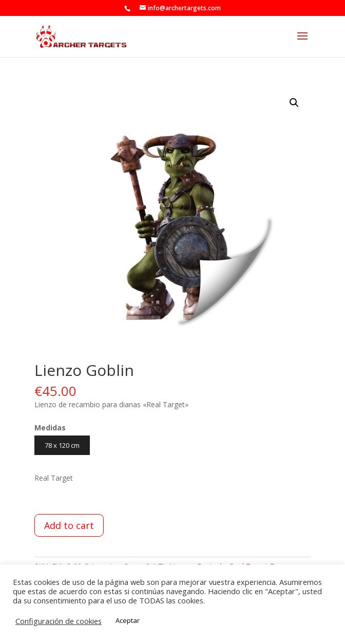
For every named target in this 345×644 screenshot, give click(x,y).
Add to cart (69, 525)
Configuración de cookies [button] (59, 621)
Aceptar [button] (128, 620)
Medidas (50, 428)
